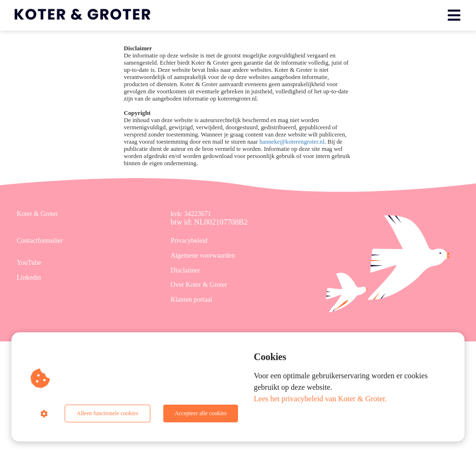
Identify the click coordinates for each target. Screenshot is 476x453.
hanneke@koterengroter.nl (292, 142)
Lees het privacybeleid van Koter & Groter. (320, 399)
